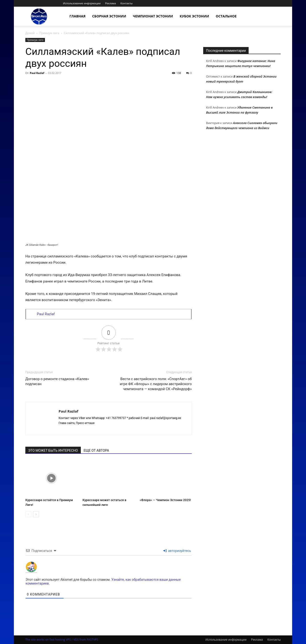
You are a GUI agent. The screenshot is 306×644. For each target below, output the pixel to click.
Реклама (111, 3)
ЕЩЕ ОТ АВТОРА (96, 450)
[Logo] (39, 16)
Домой (30, 33)
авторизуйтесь (177, 551)
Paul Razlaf (37, 73)
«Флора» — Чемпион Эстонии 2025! (165, 500)
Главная (78, 16)
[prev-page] (28, 514)
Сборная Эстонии (109, 16)
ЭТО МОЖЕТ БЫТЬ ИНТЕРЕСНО (53, 450)
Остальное (226, 16)
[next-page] (36, 514)
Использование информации (82, 3)
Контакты (127, 3)
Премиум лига (49, 33)
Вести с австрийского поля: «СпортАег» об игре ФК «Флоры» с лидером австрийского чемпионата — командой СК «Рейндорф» (156, 384)
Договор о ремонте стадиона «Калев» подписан (57, 381)
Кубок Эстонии (194, 16)
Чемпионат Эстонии (153, 16)
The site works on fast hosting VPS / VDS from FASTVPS (62, 640)
